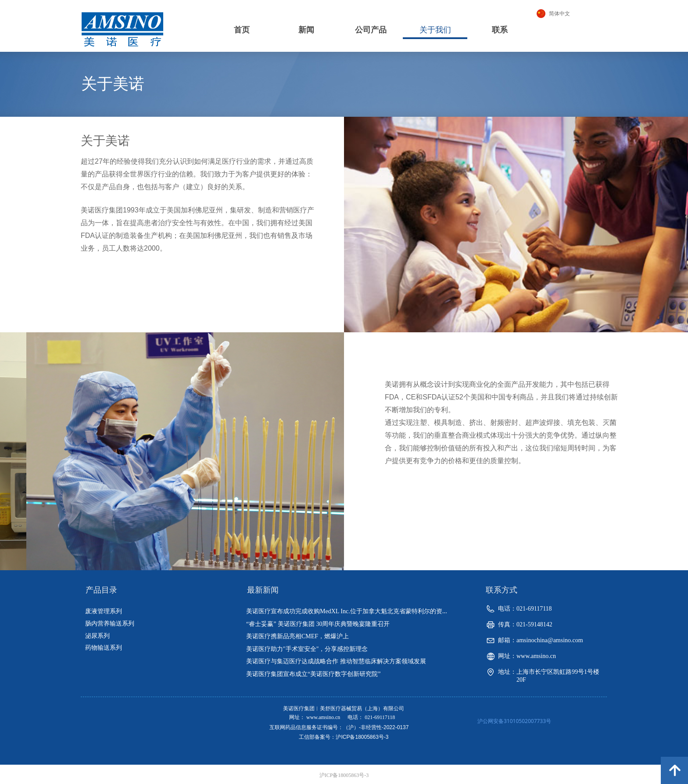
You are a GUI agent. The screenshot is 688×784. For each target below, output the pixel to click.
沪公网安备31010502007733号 (514, 721)
